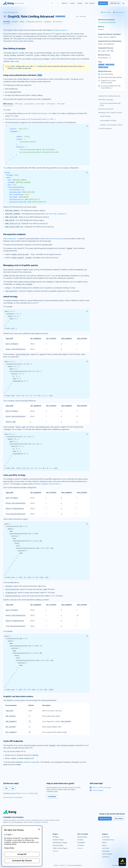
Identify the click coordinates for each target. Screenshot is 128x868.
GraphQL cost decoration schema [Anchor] (18, 696)
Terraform (81, 845)
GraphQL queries (60, 30)
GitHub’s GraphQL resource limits (47, 484)
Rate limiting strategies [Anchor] (14, 49)
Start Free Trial (115, 3)
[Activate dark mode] (124, 3)
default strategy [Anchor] (10, 297)
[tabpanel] (46, 168)
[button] (87, 126)
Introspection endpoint (106, 109)
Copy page (81, 16)
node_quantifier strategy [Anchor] (14, 475)
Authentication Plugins (60, 843)
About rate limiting (107, 74)
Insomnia (80, 840)
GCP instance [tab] (51, 104)
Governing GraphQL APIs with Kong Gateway (111, 87)
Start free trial (105, 819)
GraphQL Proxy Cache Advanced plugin (108, 82)
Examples (15, 22)
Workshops (106, 851)
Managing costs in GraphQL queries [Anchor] (21, 265)
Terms (56, 865)
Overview (7, 22)
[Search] (52, 3)
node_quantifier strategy (108, 120)
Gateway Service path (53, 239)
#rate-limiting (110, 65)
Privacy (63, 865)
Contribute (52, 796)
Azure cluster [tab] (40, 104)
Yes (6, 788)
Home (5, 12)
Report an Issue (21, 793)
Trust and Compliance (74, 865)
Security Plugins (58, 845)
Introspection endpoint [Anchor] (14, 234)
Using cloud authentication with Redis (110, 104)
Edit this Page (33, 793)
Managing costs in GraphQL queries (110, 113)
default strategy (105, 116)
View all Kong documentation (13, 797)
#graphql (101, 65)
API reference (58, 22)
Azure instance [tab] (29, 104)
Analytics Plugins (58, 840)
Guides (22, 22)
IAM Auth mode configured (55, 214)
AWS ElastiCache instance (38, 113)
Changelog (48, 22)
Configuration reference (34, 22)
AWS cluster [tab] (19, 104)
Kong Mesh (81, 843)
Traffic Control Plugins (60, 848)
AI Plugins (56, 837)
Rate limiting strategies (106, 100)
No (13, 788)
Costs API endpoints (105, 128)
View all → (56, 851)
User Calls (105, 848)
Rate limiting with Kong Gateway (111, 77)
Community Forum (108, 840)
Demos (104, 845)
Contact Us (106, 857)
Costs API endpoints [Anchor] (13, 741)
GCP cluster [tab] (61, 104)
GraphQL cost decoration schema (111, 125)
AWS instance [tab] (8, 104)
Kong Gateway (82, 837)
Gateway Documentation (107, 22)
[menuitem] (65, 3)
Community (106, 837)
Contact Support (97, 790)
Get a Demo (103, 3)
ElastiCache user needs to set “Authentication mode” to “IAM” (31, 119)
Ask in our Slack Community (100, 787)
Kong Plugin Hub (13, 12)
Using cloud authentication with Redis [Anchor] (23, 75)
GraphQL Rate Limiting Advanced (109, 96)
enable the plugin (30, 762)
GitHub (104, 843)
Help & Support (107, 854)
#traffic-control (103, 67)
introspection (11, 239)
